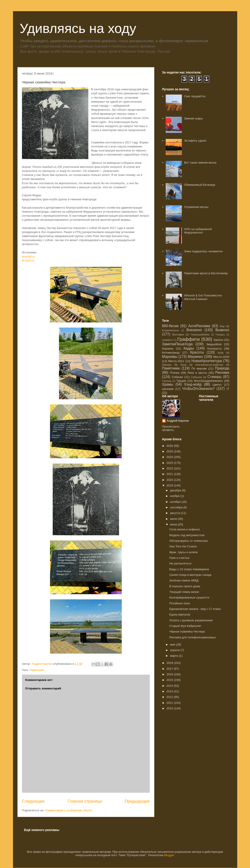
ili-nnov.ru (28, 260)
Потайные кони (179, 603)
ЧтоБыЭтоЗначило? (198, 389)
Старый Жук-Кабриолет (185, 626)
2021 (170, 474)
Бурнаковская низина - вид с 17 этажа (195, 609)
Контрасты (214, 349)
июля (174, 519)
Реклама (222, 372)
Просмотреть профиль (171, 428)
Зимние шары (193, 118)
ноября (175, 496)
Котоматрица (171, 353)
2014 (170, 686)
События (196, 377)
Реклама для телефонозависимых (192, 637)
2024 (170, 457)
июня (174, 524)
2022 (170, 468)
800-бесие (170, 326)
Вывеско (222, 330)
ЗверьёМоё (214, 344)
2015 (170, 680)
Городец (220, 335)
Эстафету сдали (195, 141)
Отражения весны (196, 207)
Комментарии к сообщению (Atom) (68, 810)
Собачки (177, 377)
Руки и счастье (179, 558)
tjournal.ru (28, 256)
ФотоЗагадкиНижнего (208, 381)
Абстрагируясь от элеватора (188, 541)
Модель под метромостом (187, 535)
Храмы (168, 384)
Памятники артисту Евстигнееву (206, 273)
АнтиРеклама (199, 326)
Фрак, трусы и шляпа (183, 552)
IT (228, 389)
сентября (177, 507)
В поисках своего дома (185, 586)
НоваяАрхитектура (207, 361)
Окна (183, 365)
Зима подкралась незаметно (203, 251)
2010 (170, 708)
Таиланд (167, 381)
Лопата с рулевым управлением (191, 620)
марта (174, 656)
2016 (170, 674)
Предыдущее (137, 801)
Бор (222, 326)
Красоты (197, 352)
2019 (170, 485)
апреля (175, 650)
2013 (170, 691)
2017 (170, 669)
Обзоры (167, 365)
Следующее (33, 801)
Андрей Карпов (178, 421)
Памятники (37, 670)
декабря (176, 490)
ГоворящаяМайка (200, 335)
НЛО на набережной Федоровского (198, 231)
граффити (168, 340)
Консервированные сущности (189, 597)
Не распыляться (180, 563)
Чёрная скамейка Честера (187, 632)
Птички (175, 373)
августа (175, 513)
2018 (170, 663)
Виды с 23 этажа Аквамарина (189, 569)
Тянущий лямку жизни (184, 592)
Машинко (195, 357)
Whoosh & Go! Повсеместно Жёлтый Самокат (203, 297)
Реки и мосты (197, 373)
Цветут (217, 385)
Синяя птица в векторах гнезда (190, 575)
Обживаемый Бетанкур (200, 185)
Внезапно (194, 330)
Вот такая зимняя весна (200, 163)
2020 (170, 480)
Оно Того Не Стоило (183, 546)
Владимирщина (171, 330)
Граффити (189, 339)
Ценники (168, 389)
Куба (221, 353)
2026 (170, 446)
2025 (170, 451)
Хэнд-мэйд (193, 384)
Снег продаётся (195, 96)
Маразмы (170, 357)
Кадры (189, 348)
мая (173, 645)
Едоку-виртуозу (180, 614)
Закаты (218, 340)
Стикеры (214, 377)
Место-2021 (176, 361)
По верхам (199, 368)
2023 (170, 463)
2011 (170, 703)
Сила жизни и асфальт (185, 529)
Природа (222, 368)
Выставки (178, 334)
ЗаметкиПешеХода (177, 344)
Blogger (169, 855)
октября (176, 502)
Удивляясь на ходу (78, 28)
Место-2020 (221, 357)
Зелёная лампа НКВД (184, 580)
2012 (170, 697)
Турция (181, 381)
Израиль (168, 349)
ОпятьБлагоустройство (209, 365)
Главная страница (85, 801)
